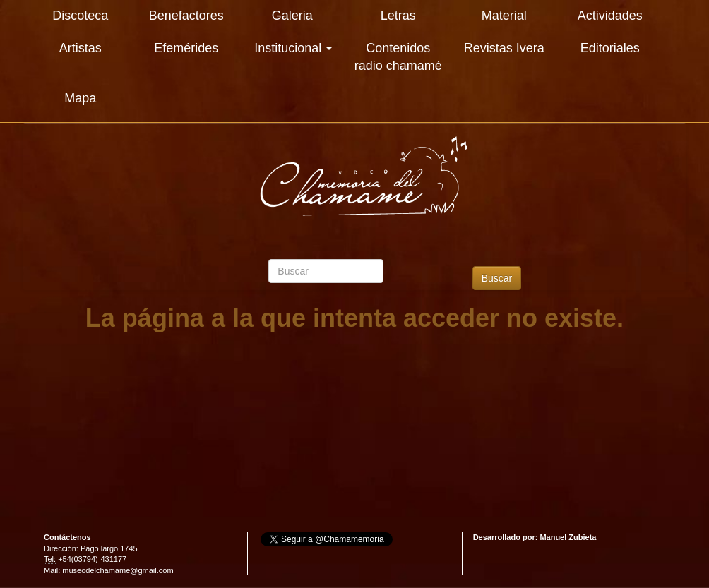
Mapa (80, 98)
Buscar (497, 278)
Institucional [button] (293, 48)
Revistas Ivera (504, 48)
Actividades (610, 16)
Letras (398, 16)
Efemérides (186, 48)
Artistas (81, 48)
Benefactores (186, 16)
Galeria (292, 16)
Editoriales (610, 48)
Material (504, 16)
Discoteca (80, 16)
